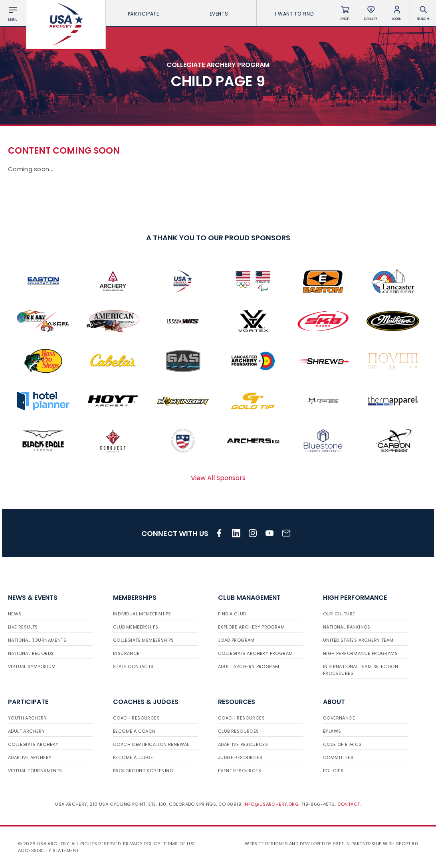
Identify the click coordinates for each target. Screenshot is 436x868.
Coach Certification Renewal (151, 744)
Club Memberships (136, 627)
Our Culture (339, 614)
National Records (31, 653)
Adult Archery (26, 731)
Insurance (126, 653)
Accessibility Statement (48, 850)
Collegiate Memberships (144, 640)
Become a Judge (133, 757)
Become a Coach (134, 731)
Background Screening (143, 771)
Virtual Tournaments (35, 771)
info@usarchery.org (271, 804)
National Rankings (347, 627)
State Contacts (133, 666)
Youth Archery (27, 718)
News (15, 614)
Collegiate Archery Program (255, 653)
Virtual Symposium (32, 666)
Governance (339, 718)
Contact (349, 804)
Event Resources (240, 771)
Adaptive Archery (30, 757)
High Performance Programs (360, 653)
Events (219, 14)
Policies (333, 771)
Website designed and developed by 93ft (294, 844)
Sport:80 (407, 844)
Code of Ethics (342, 744)
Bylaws (332, 731)
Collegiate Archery (33, 744)
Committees (338, 757)
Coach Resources (136, 718)
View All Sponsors (218, 478)
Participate (144, 14)
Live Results (23, 627)
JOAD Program (236, 640)
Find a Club (232, 614)
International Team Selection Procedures (361, 670)
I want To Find (294, 14)
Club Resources (239, 731)
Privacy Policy (142, 844)
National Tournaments (37, 640)
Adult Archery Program (249, 666)
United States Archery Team (358, 640)
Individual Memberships (142, 614)
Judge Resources (240, 757)
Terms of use (179, 844)
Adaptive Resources (243, 744)
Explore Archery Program (251, 627)
